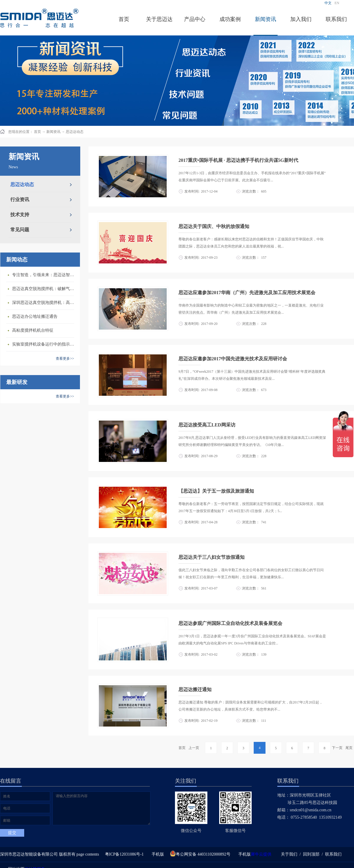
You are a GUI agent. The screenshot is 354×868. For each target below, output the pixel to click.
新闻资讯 (53, 132)
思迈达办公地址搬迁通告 (35, 316)
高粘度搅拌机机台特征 (33, 330)
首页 (124, 19)
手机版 (157, 854)
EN (337, 3)
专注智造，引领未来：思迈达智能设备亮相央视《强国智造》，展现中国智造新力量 (45, 275)
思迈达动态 (75, 132)
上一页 (194, 748)
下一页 (337, 748)
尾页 (349, 748)
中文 (328, 3)
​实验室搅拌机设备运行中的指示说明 (45, 344)
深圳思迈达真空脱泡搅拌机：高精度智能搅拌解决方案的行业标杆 (45, 303)
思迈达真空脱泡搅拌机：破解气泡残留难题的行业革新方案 (45, 289)
